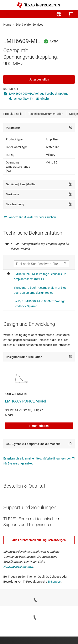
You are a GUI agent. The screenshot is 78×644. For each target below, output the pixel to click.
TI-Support (54, 582)
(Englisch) (42, 99)
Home (7, 25)
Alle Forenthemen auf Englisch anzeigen (39, 540)
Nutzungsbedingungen (18, 567)
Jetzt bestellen (39, 79)
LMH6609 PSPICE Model (25, 401)
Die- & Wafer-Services (30, 25)
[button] (7, 14)
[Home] (38, 5)
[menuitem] (36, 14)
